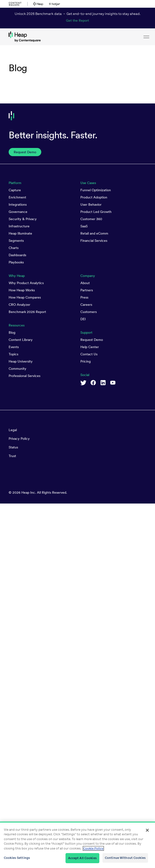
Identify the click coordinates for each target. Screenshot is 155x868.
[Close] (147, 830)
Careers (86, 305)
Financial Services (94, 241)
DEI (83, 319)
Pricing (86, 361)
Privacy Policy (19, 439)
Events (14, 347)
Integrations (18, 204)
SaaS (84, 226)
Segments (16, 241)
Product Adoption (94, 197)
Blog (12, 332)
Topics (13, 354)
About (85, 283)
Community (18, 369)
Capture (15, 190)
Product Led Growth (96, 212)
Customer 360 (91, 219)
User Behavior (91, 204)
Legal (13, 430)
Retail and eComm (94, 233)
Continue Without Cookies (125, 858)
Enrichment (17, 197)
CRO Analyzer (19, 305)
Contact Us (89, 354)
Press (84, 297)
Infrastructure (19, 226)
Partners (87, 290)
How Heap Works (22, 290)
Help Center (90, 347)
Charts (14, 248)
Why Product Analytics (26, 283)
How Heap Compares (25, 297)
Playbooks (16, 262)
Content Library (21, 340)
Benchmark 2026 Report (27, 312)
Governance (18, 212)
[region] (77, 845)
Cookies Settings (17, 858)
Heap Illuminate (20, 233)
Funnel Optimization (96, 190)
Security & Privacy (23, 219)
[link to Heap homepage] (77, 37)
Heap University (21, 361)
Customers (89, 312)
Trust (12, 456)
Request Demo (92, 340)
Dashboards (17, 255)
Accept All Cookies (82, 858)
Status (13, 447)
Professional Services (24, 376)
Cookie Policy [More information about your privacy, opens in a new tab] (93, 848)
